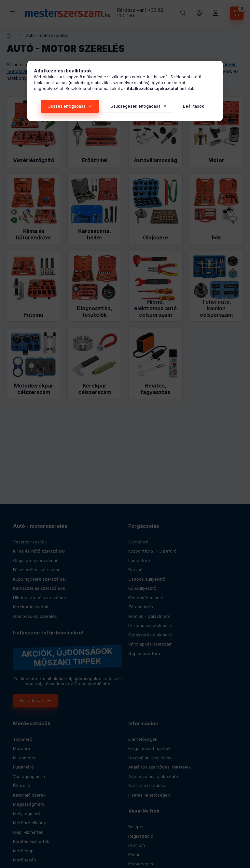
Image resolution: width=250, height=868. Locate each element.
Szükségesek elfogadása (136, 106)
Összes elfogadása (67, 106)
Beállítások (194, 106)
